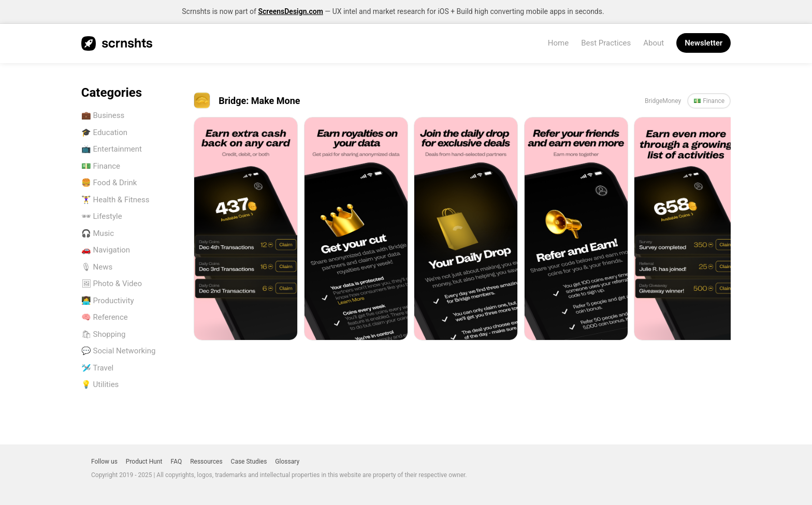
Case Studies (249, 462)
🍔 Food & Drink (109, 183)
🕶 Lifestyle (102, 216)
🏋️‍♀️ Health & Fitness (115, 200)
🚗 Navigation (106, 250)
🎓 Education (104, 132)
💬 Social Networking (119, 351)
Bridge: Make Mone (259, 101)
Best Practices (606, 43)
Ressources (206, 462)
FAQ (177, 462)
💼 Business (103, 115)
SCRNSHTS (117, 43)
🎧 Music (98, 233)
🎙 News (97, 267)
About (654, 43)
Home (558, 43)
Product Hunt (144, 462)
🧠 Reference (105, 317)
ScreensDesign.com (290, 11)
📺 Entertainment (112, 149)
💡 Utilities (100, 384)
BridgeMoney (663, 101)
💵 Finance (101, 166)
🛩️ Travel (97, 368)
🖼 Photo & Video (112, 284)
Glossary (287, 462)
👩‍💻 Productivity (108, 301)
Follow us (104, 462)
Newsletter (704, 43)
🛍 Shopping (104, 334)
